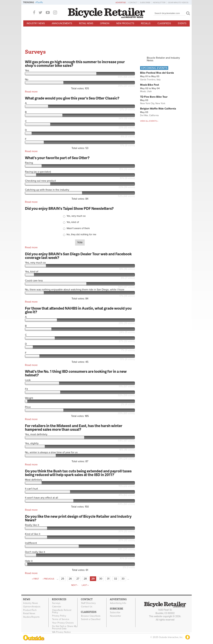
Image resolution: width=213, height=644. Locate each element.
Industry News (36, 23)
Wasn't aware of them (78, 228)
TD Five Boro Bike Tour (154, 97)
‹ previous (48, 579)
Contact (133, 2)
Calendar (57, 607)
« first (36, 579)
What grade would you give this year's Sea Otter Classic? (72, 98)
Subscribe (145, 2)
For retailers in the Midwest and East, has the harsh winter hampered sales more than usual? (74, 427)
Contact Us (87, 607)
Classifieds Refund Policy (62, 611)
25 (63, 579)
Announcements (62, 23)
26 (70, 579)
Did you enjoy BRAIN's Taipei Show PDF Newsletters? (69, 208)
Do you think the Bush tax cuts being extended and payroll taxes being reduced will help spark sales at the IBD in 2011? (78, 473)
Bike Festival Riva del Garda (157, 73)
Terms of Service (61, 619)
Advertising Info (118, 603)
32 (115, 579)
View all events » (149, 121)
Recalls (146, 23)
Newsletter (159, 2)
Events (182, 23)
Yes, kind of (73, 222)
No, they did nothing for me (81, 235)
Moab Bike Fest (150, 85)
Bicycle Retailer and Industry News (163, 59)
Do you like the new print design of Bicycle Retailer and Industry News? (78, 518)
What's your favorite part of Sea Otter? (57, 158)
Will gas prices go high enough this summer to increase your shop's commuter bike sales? (75, 64)
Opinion (105, 23)
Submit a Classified (91, 619)
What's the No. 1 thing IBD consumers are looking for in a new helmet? (76, 373)
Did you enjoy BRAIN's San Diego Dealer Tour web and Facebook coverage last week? (78, 256)
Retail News (86, 23)
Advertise (121, 2)
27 (78, 579)
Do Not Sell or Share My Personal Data (64, 627)
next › (75, 585)
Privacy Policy (59, 616)
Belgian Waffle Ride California (158, 109)
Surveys (56, 603)
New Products (125, 23)
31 (108, 579)
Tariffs (40, 2)
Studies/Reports (31, 617)
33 (123, 579)
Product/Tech (30, 610)
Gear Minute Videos (178, 2)
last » (85, 585)
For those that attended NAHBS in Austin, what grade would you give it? (78, 310)
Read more (31, 92)
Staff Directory (88, 603)
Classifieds (164, 23)
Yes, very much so (76, 216)
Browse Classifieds (91, 616)
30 (101, 579)
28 (85, 579)
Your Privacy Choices (63, 623)
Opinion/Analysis (32, 607)
